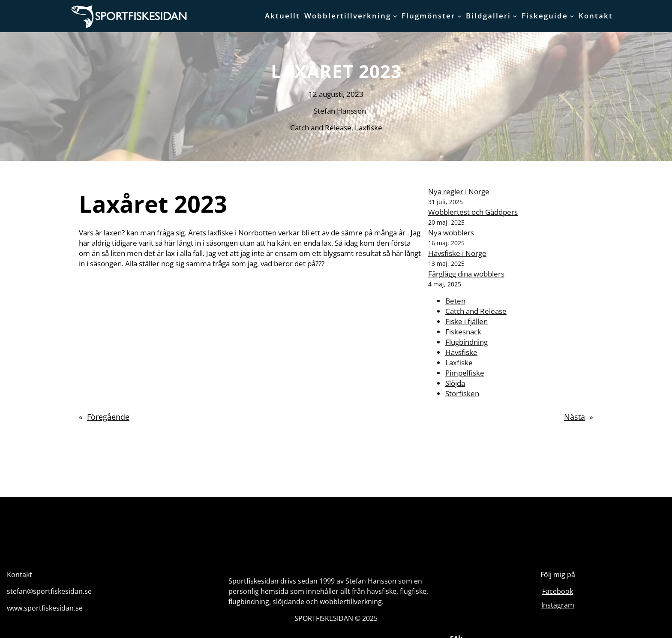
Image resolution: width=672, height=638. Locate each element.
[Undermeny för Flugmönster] (459, 16)
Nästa (574, 417)
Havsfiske (461, 352)
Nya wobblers (451, 233)
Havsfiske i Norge (457, 253)
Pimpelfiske (465, 373)
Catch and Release (321, 128)
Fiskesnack (463, 332)
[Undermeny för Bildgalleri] (515, 16)
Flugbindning (466, 342)
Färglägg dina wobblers (466, 274)
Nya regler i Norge (459, 191)
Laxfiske (369, 128)
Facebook (558, 591)
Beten (455, 301)
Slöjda (455, 383)
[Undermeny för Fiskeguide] (572, 16)
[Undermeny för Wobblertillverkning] (395, 16)
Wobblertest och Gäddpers (473, 212)
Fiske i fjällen (466, 321)
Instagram (558, 605)
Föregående (108, 417)
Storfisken (462, 393)
